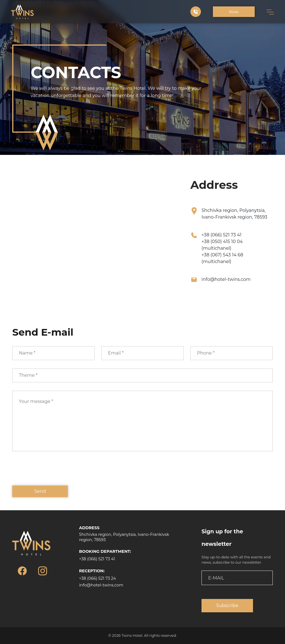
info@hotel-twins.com (226, 279)
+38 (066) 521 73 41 (222, 235)
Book (234, 12)
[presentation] (55, 472)
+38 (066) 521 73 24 (97, 578)
